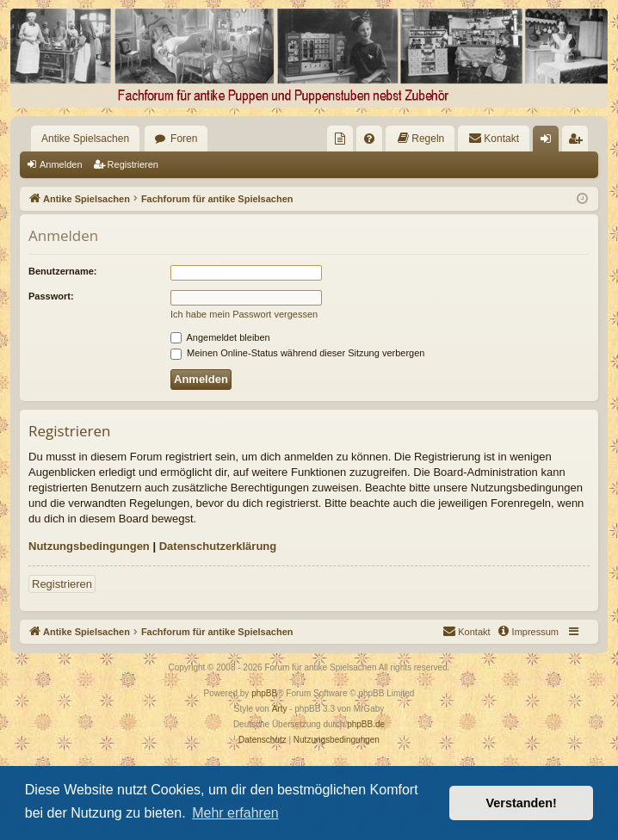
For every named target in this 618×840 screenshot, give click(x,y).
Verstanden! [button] (522, 803)
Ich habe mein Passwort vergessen (244, 314)
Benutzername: (62, 271)
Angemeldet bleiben (220, 337)
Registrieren (133, 164)
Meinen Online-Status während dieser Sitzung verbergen (297, 353)
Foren (184, 139)
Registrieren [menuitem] (579, 142)
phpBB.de (366, 724)
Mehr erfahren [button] (235, 813)
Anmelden (61, 164)
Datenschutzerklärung (218, 546)
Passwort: (51, 296)
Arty (280, 709)
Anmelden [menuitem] (550, 142)
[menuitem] (340, 139)
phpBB (264, 693)
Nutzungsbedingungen (89, 546)
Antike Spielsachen (85, 139)
